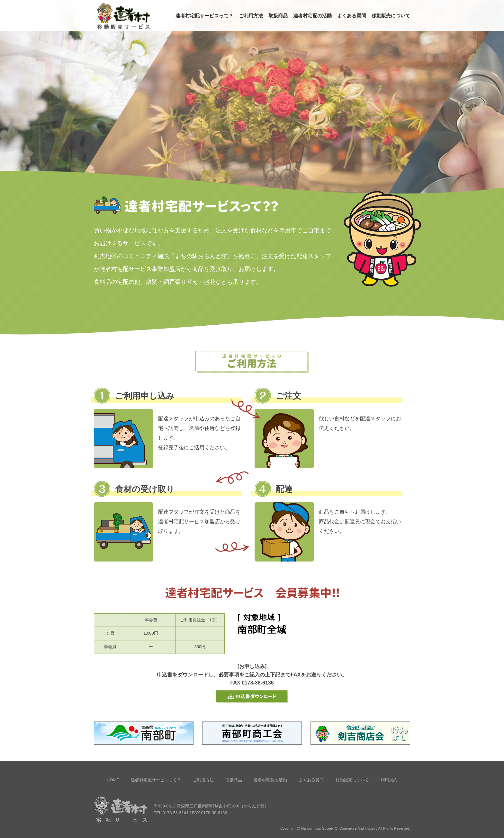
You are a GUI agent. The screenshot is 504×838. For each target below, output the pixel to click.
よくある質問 (352, 16)
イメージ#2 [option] (11, 3)
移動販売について (391, 16)
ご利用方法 (251, 16)
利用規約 (389, 780)
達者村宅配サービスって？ (204, 16)
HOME (113, 780)
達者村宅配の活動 (312, 16)
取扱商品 (278, 16)
